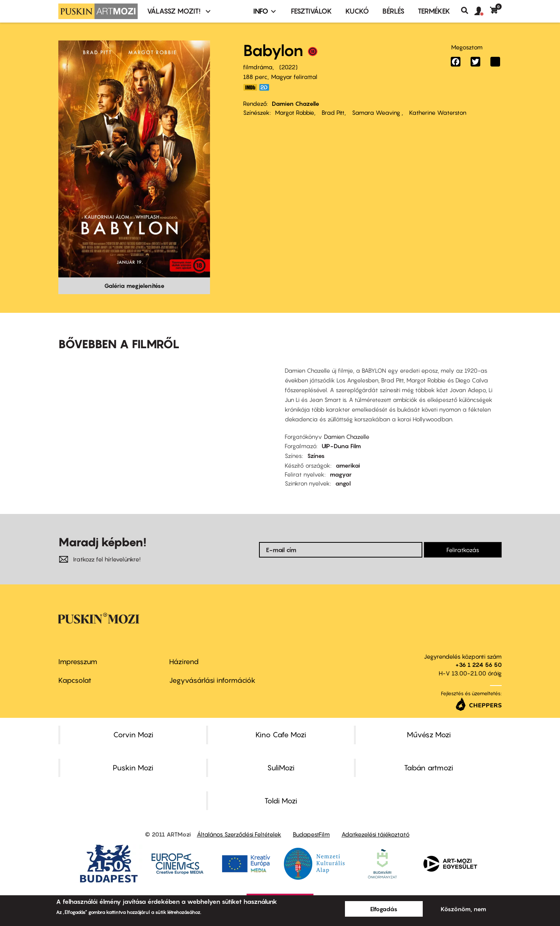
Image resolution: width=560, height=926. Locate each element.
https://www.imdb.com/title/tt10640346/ (250, 87)
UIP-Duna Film (341, 446)
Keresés (468, 11)
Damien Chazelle (296, 103)
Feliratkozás (463, 550)
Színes (316, 456)
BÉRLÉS (393, 11)
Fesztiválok (311, 11)
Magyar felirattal (294, 77)
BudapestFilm (311, 834)
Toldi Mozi (281, 801)
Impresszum (78, 662)
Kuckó (357, 11)
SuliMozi (281, 768)
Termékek (434, 11)
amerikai (348, 465)
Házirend (184, 662)
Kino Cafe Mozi (281, 735)
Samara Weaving (376, 112)
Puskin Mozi (133, 768)
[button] (482, 11)
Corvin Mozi (133, 735)
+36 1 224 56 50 (479, 665)
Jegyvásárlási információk (212, 680)
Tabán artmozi (429, 768)
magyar (341, 474)
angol (343, 483)
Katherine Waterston (437, 112)
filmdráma (258, 67)
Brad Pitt (332, 112)
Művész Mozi (429, 735)
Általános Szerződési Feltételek (239, 834)
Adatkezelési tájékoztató (375, 834)
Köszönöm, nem (463, 909)
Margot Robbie (295, 112)
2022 (288, 67)
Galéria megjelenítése (134, 286)
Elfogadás (384, 909)
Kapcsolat (75, 680)
